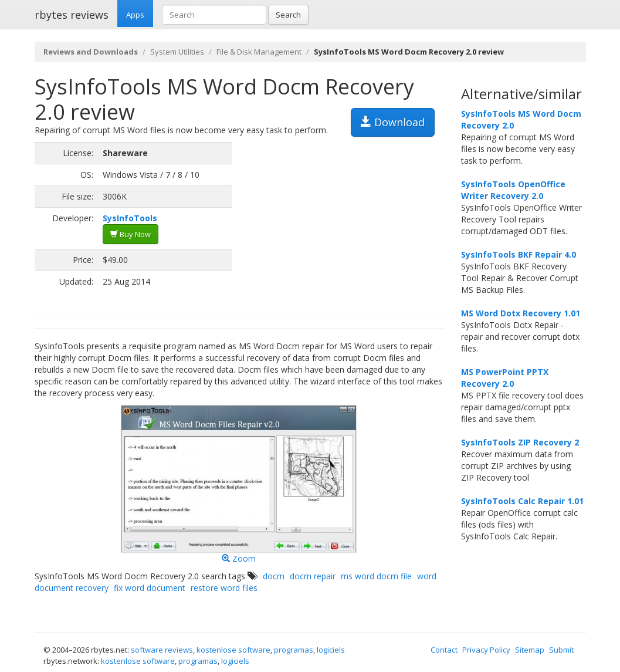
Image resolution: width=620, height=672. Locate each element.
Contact (444, 650)
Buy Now (131, 234)
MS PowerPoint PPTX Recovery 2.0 (505, 378)
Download (393, 122)
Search (288, 15)
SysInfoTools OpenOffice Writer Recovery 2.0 (513, 190)
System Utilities (177, 52)
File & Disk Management (259, 52)
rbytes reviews (72, 15)
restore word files (224, 588)
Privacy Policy (486, 650)
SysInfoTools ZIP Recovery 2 (520, 442)
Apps (135, 15)
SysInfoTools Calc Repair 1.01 (522, 501)
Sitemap (530, 650)
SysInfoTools (130, 218)
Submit (561, 650)
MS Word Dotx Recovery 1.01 (521, 313)
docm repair (313, 576)
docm (274, 576)
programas (294, 650)
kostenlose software (233, 650)
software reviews (162, 650)
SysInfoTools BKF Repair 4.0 (519, 254)
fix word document (150, 588)
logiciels (331, 650)
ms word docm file (376, 576)
